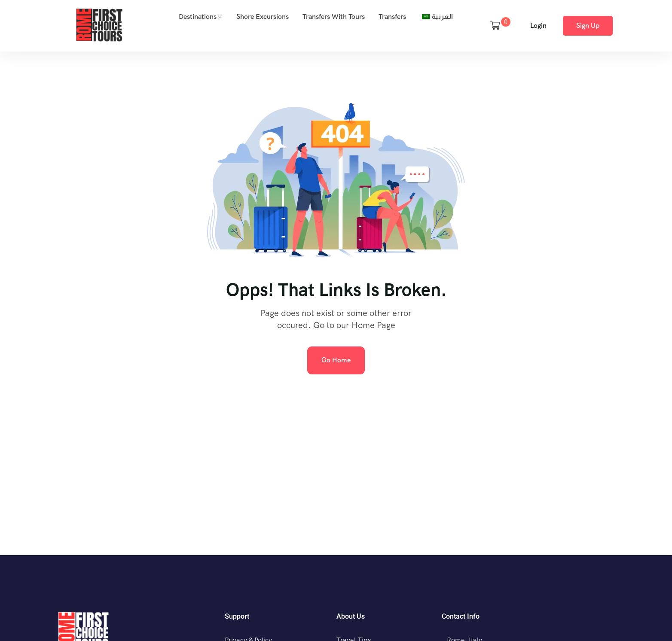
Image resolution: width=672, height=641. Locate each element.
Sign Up (588, 26)
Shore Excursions (263, 17)
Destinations (198, 17)
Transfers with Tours (334, 17)
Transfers (392, 17)
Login (538, 26)
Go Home (336, 360)
